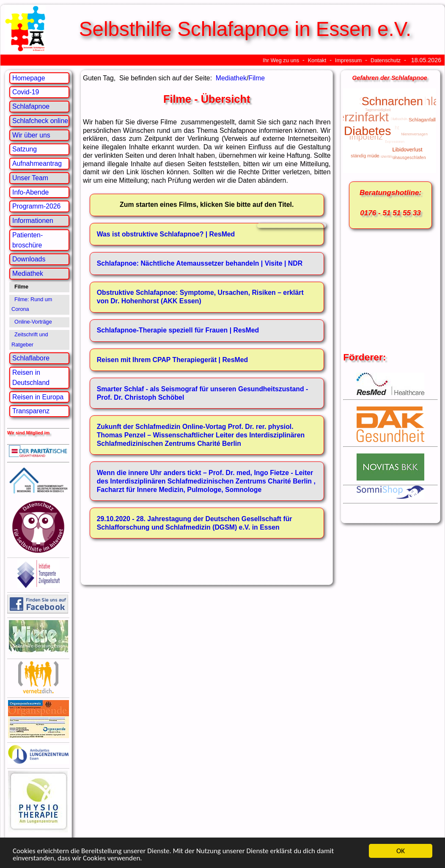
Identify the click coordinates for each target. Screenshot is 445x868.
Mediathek (28, 273)
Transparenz (31, 411)
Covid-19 (26, 92)
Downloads (29, 259)
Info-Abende (30, 192)
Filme (257, 78)
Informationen (33, 221)
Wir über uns (31, 135)
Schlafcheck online (40, 121)
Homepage (29, 78)
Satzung (25, 149)
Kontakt (317, 60)
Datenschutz (386, 60)
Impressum (348, 60)
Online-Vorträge (33, 322)
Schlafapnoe (31, 106)
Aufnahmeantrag (37, 163)
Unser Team (30, 178)
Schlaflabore (31, 358)
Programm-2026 (36, 206)
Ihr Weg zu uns (281, 60)
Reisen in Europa (38, 397)
